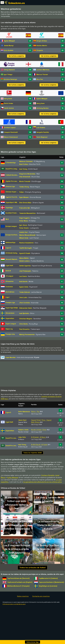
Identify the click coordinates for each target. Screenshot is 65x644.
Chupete (40, 50)
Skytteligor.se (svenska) (48, 592)
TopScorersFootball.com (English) (20, 588)
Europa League (11, 226)
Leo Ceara (23, 276)
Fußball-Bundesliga (13, 175)
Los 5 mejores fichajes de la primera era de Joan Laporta (17, 555)
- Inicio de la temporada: (20, 357)
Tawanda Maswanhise (27, 213)
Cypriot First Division (13, 197)
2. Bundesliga (11, 163)
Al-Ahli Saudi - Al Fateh (39, 451)
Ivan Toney (23, 169)
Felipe (21, 192)
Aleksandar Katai (26, 308)
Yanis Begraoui (42, 137)
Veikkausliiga (10, 242)
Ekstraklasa (10, 292)
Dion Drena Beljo (25, 203)
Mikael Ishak (24, 238)
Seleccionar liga (32, 642)
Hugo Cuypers (24, 218)
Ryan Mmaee (24, 197)
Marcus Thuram (42, 74)
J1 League (9, 276)
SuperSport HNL (11, 202)
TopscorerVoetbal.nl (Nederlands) (51, 588)
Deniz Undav (9, 103)
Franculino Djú (25, 208)
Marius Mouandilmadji (27, 235)
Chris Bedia (23, 324)
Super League (11, 324)
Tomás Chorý (24, 187)
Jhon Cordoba (25, 303)
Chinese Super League (14, 192)
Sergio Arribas (42, 41)
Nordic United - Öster (39, 436)
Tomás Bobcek (25, 292)
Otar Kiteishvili (25, 177)
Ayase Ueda (24, 287)
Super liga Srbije (12, 308)
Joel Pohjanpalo (25, 271)
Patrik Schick (9, 108)
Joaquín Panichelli (11, 132)
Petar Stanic (24, 228)
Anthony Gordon (43, 108)
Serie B (8, 271)
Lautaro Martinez (43, 70)
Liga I (8, 297)
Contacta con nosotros (41, 602)
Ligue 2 (8, 248)
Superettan (10, 318)
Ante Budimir (9, 50)
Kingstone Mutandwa (27, 174)
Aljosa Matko (24, 258)
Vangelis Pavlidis (43, 132)
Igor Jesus (23, 225)
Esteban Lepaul (10, 127)
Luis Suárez (41, 127)
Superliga (9, 208)
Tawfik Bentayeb (26, 248)
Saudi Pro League (12, 169)
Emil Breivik (23, 281)
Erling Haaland (9, 70)
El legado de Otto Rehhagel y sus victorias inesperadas (17, 531)
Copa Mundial (10, 357)
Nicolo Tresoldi (25, 181)
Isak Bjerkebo (24, 313)
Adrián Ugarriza (25, 266)
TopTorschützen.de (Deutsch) (18, 584)
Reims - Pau (35, 417)
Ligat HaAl (9, 265)
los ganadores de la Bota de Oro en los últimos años (42, 488)
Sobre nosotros (23, 602)
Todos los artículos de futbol (32, 573)
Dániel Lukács (24, 261)
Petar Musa (24, 221)
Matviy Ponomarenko (27, 334)
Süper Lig (9, 329)
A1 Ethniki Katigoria (13, 253)
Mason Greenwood (11, 137)
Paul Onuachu (24, 329)
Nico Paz (40, 79)
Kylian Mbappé (9, 41)
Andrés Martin (42, 45)
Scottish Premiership (13, 213)
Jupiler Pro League (13, 181)
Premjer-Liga (10, 302)
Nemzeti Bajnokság (13, 259)
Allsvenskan (10, 313)
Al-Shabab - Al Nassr (39, 443)
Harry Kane (8, 99)
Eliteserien (10, 281)
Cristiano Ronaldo (48, 481)
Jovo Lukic (23, 297)
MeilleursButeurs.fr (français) (18, 592)
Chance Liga (10, 186)
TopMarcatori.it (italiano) (48, 584)
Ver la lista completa (16, 56)
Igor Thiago (8, 74)
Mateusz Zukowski (26, 161)
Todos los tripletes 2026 (32, 459)
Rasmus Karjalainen (26, 243)
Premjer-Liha (10, 334)
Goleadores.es (17, 3)
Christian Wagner (26, 319)
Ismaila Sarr (24, 232)
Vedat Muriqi (9, 45)
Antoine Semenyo (10, 79)
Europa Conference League (16, 235)
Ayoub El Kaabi (25, 253)
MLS (7, 219)
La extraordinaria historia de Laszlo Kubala (48, 531)
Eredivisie (9, 287)
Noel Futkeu (24, 164)
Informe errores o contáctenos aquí (14, 610)
